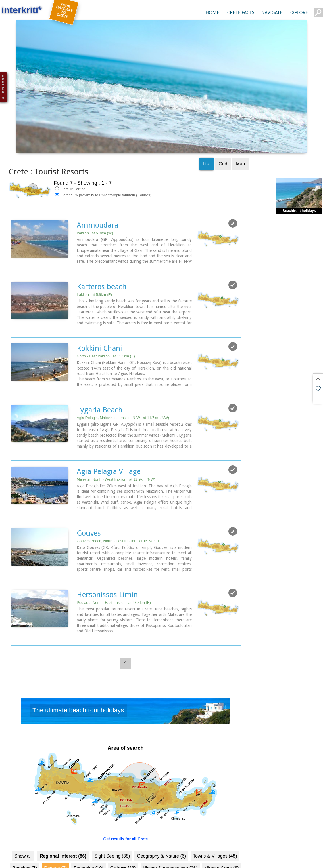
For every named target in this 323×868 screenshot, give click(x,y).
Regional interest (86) (63, 835)
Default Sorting (70, 167)
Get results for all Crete (126, 818)
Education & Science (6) (173, 859)
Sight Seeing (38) (112, 835)
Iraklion (95, 211)
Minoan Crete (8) (222, 847)
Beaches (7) (25, 847)
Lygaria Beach (100, 388)
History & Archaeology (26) (170, 847)
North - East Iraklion (106, 335)
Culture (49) (123, 847)
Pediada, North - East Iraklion (114, 581)
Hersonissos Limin (107, 573)
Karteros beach (102, 265)
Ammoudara (97, 203)
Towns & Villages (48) (215, 835)
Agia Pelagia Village (109, 450)
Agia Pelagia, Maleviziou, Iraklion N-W (123, 396)
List (206, 142)
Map (240, 142)
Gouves (89, 511)
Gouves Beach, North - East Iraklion (119, 519)
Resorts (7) (55, 847)
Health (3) (215, 859)
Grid (223, 142)
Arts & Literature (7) (122, 859)
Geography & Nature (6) (161, 835)
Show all (23, 835)
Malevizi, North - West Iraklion (116, 458)
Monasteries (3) (79, 859)
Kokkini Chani (99, 327)
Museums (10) (41, 859)
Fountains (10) (88, 847)
